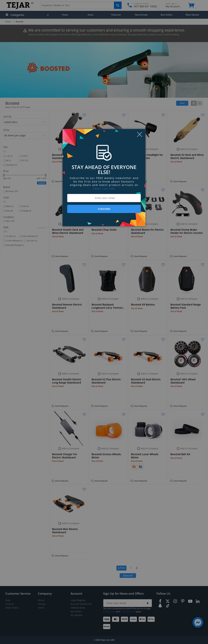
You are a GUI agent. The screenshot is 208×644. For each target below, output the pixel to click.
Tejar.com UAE (104, 188)
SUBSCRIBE (104, 209)
